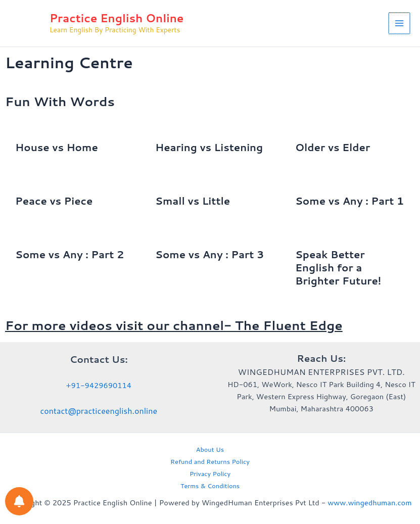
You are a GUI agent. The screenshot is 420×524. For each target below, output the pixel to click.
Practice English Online (126, 20)
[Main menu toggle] (400, 25)
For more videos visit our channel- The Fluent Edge (174, 329)
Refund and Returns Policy (210, 461)
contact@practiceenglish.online (99, 411)
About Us (210, 449)
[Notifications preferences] (19, 501)
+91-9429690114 (99, 385)
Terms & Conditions (210, 486)
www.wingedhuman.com (369, 503)
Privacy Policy (210, 473)
